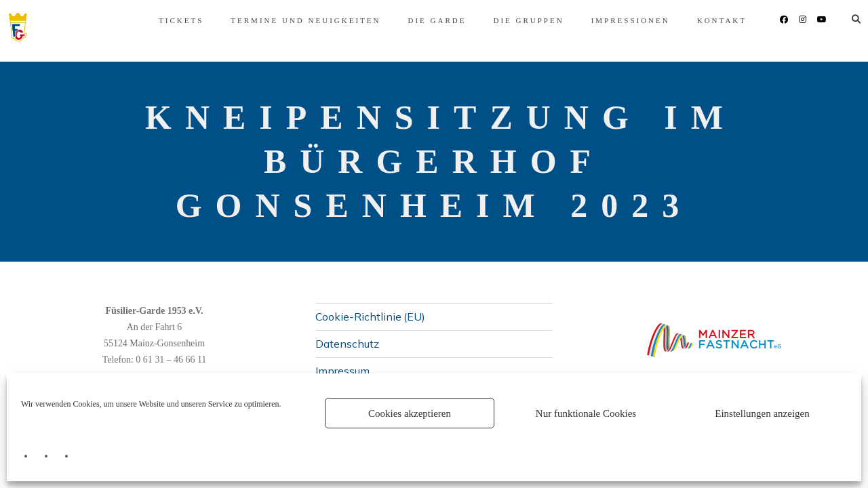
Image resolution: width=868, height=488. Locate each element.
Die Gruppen (508, 20)
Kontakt (702, 20)
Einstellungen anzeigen (762, 413)
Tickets (161, 20)
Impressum (342, 371)
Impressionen (610, 20)
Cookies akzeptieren (410, 413)
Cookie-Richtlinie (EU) (370, 316)
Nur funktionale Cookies (586, 413)
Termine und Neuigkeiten (285, 20)
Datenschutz (347, 344)
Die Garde (416, 20)
